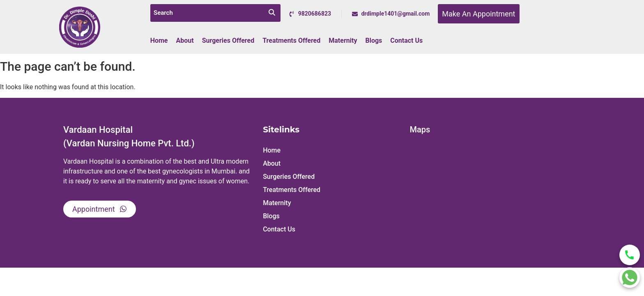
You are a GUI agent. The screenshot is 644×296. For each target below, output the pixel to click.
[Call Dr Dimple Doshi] (630, 255)
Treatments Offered (291, 40)
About (185, 40)
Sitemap (275, 242)
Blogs (374, 40)
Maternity (343, 40)
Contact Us (406, 40)
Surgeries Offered (228, 40)
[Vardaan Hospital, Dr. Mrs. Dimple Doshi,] (493, 200)
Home (159, 40)
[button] (332, 164)
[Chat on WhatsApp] (630, 277)
